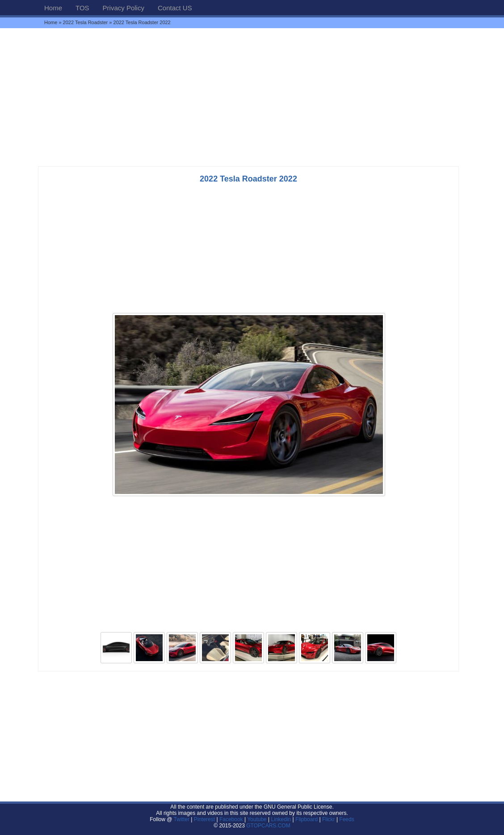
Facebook (231, 819)
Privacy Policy (124, 8)
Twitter (183, 819)
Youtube (257, 819)
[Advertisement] (252, 97)
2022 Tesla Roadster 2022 (248, 179)
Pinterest (204, 819)
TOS (82, 8)
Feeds (346, 819)
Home (53, 8)
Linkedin (281, 819)
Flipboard (307, 819)
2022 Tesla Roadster (86, 22)
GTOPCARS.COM (268, 826)
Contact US (175, 8)
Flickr (329, 819)
